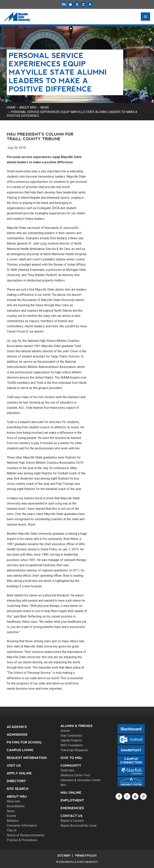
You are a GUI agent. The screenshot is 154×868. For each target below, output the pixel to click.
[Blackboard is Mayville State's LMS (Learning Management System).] (64, 4)
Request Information (27, 758)
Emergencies (72, 808)
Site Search (18, 789)
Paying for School (24, 742)
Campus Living (20, 750)
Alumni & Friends (77, 726)
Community (71, 766)
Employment (72, 800)
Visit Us (14, 766)
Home (11, 107)
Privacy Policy (86, 856)
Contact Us (71, 816)
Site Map (64, 856)
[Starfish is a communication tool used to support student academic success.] (90, 4)
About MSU (28, 107)
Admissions (17, 735)
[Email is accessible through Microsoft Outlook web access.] (70, 4)
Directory (16, 781)
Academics (17, 727)
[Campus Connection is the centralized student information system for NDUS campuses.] (84, 4)
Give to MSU (71, 758)
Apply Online (19, 773)
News (45, 107)
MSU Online (71, 793)
